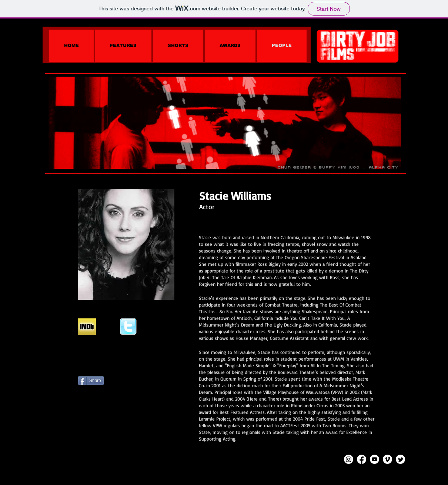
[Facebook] (362, 459)
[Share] (91, 381)
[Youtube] (375, 459)
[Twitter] (400, 459)
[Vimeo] (387, 459)
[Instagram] (349, 459)
